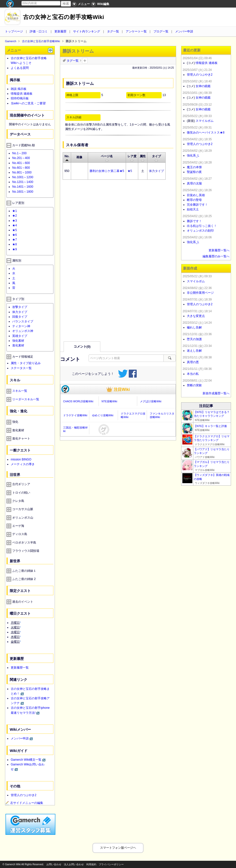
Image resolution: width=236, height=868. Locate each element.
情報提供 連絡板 (22, 94)
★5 (130, 171)
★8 (15, 244)
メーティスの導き (23, 464)
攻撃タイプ (20, 307)
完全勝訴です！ (197, 205)
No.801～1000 (22, 172)
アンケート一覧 (136, 31)
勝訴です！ (194, 221)
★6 (15, 235)
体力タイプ (156, 171)
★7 (15, 240)
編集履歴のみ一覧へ (216, 256)
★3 (15, 221)
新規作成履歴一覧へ (216, 393)
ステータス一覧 (21, 368)
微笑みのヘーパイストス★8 (206, 133)
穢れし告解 (194, 327)
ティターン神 (21, 326)
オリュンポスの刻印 (200, 231)
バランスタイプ (23, 321)
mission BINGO (21, 459)
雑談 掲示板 (19, 89)
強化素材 (18, 341)
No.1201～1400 (23, 182)
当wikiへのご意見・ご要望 (28, 103)
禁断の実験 (194, 385)
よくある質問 (20, 68)
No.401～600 (21, 163)
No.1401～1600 (23, 187)
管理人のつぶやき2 (24, 795)
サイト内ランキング (87, 31)
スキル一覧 (20, 391)
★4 (15, 225)
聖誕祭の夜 (194, 172)
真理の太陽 (194, 183)
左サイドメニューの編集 (24, 803)
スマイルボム (205, 121)
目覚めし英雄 (196, 195)
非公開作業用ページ (200, 293)
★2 (15, 216)
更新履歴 (60, 31)
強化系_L (193, 155)
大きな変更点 (196, 316)
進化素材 (18, 345)
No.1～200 (19, 153)
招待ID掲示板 (20, 98)
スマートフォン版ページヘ (118, 848)
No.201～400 (21, 158)
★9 (15, 249)
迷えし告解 (194, 351)
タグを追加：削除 (85, 61)
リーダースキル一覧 (26, 399)
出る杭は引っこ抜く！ (202, 226)
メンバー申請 (184, 31)
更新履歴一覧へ (219, 250)
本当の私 (193, 374)
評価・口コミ (39, 31)
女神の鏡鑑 (203, 86)
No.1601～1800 (23, 192)
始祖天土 (193, 209)
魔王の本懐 (194, 167)
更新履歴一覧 (20, 668)
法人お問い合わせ (74, 864)
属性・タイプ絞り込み (26, 363)
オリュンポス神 (23, 331)
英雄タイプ (20, 336)
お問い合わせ (54, 864)
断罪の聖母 (194, 200)
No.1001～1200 (23, 177)
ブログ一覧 (161, 31)
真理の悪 (193, 362)
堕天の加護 (194, 339)
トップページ (14, 31)
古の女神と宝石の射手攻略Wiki (63, 17)
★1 (15, 211)
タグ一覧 (113, 31)
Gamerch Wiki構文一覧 (26, 760)
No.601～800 (21, 168)
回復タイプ (20, 317)
